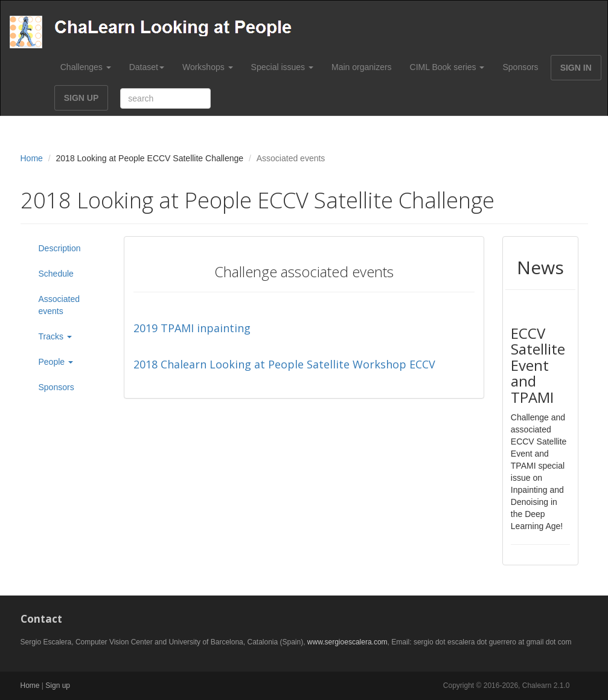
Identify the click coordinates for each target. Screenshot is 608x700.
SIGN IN (576, 68)
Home (32, 158)
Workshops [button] (208, 67)
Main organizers (362, 67)
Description (60, 248)
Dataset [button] (147, 67)
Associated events (59, 305)
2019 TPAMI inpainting (192, 328)
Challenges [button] (86, 67)
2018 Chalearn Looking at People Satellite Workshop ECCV (284, 364)
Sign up (58, 686)
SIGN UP (82, 98)
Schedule (56, 274)
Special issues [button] (282, 67)
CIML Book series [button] (447, 67)
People (56, 362)
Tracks (55, 336)
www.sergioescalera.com (347, 642)
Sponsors (520, 67)
